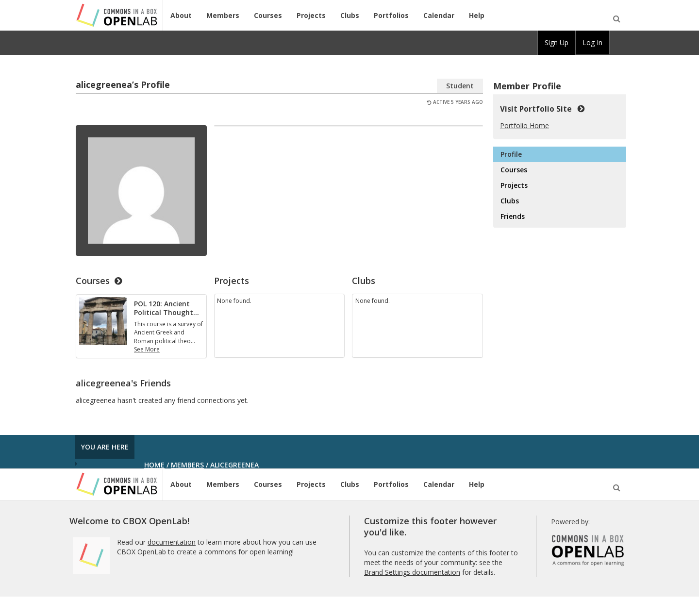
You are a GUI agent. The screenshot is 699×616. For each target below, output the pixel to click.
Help (477, 15)
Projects (311, 15)
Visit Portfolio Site (542, 109)
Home (154, 465)
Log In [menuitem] (592, 42)
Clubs (350, 15)
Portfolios (391, 15)
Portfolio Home (524, 125)
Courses (268, 15)
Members (223, 15)
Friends (513, 216)
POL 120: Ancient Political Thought (166, 308)
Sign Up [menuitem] (557, 42)
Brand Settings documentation (412, 572)
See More (147, 349)
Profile (511, 154)
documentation (172, 542)
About (181, 15)
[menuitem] (618, 43)
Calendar (439, 15)
